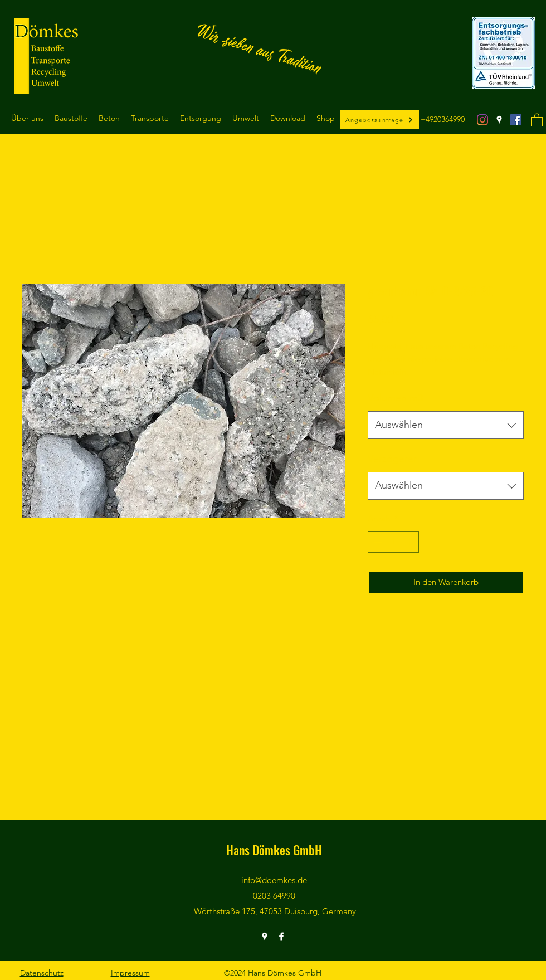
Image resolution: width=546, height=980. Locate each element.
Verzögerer (392, 459)
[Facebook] (516, 120)
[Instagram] (482, 120)
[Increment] (410, 542)
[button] (27, 118)
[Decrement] (377, 542)
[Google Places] (499, 120)
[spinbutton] (394, 542)
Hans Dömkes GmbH (274, 850)
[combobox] (446, 425)
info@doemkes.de (378, 119)
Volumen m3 (395, 398)
